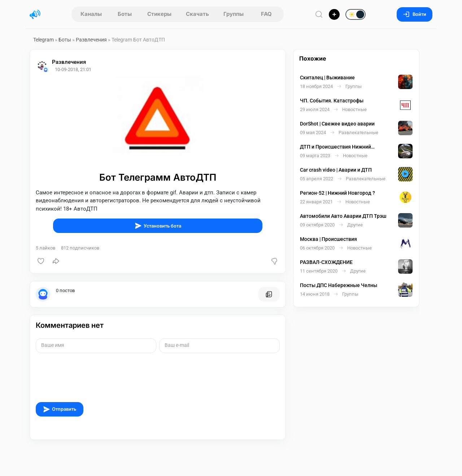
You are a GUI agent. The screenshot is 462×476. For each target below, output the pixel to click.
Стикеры (159, 14)
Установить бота (158, 226)
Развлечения (91, 40)
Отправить (60, 409)
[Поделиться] (56, 261)
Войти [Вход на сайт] (415, 14)
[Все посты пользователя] (269, 294)
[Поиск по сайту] (319, 14)
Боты (125, 14)
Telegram (43, 40)
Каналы (91, 14)
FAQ (266, 14)
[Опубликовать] (334, 14)
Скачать (197, 14)
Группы (234, 14)
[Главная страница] (35, 14)
